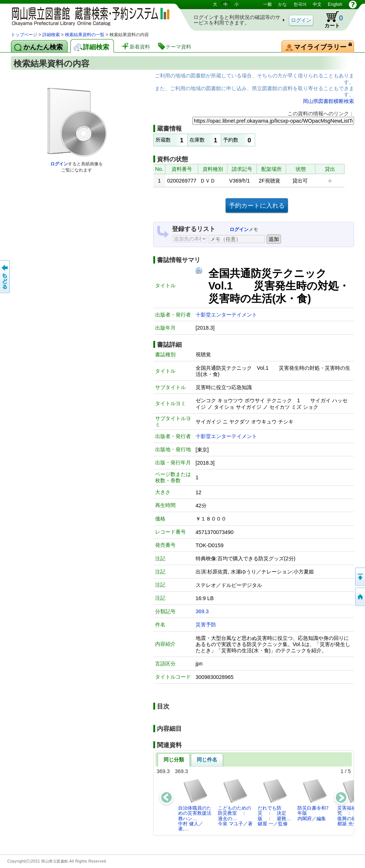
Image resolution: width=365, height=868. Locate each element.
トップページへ (360, 597)
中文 (317, 4)
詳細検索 (51, 35)
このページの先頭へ (360, 577)
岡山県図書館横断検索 (328, 101)
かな (283, 4)
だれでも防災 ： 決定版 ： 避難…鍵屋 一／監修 (274, 802)
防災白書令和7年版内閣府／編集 (313, 800)
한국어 (300, 4)
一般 (268, 4)
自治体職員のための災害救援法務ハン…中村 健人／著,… (195, 805)
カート (330, 20)
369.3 (202, 611)
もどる (5, 277)
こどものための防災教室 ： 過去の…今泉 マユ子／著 (235, 802)
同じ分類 (174, 760)
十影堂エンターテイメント (226, 315)
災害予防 (206, 625)
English (335, 4)
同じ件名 (207, 760)
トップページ (24, 35)
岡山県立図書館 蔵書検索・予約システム (88, 16)
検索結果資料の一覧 (85, 35)
